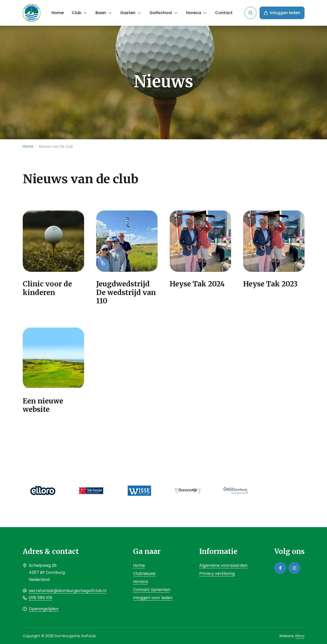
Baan (101, 13)
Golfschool (161, 13)
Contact (224, 13)
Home (58, 13)
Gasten (128, 13)
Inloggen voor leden (153, 598)
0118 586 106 (41, 598)
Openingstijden (44, 609)
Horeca (194, 13)
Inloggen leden (282, 13)
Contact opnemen (152, 590)
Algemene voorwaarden (223, 565)
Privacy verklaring (217, 573)
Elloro (300, 636)
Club (77, 13)
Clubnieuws (144, 573)
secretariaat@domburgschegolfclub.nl (68, 591)
